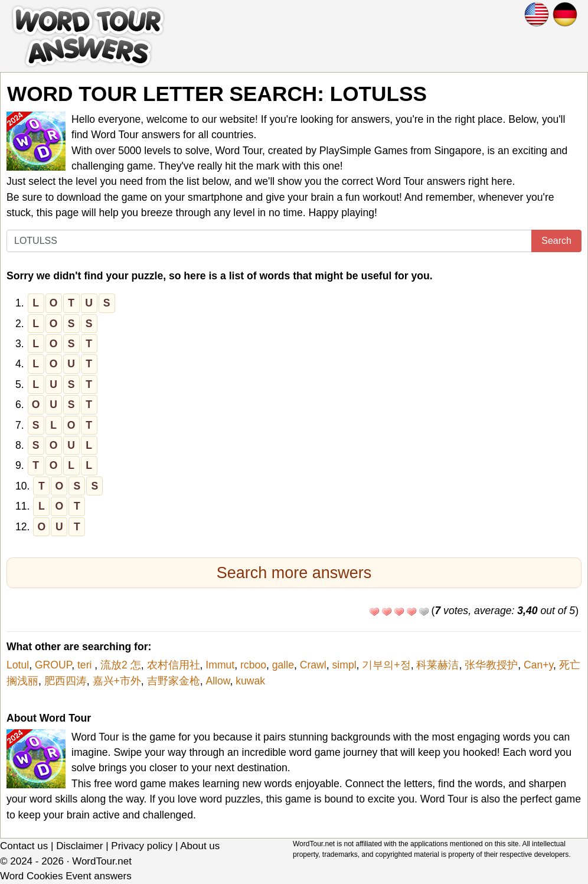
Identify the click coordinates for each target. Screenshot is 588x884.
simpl (344, 665)
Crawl (313, 665)
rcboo (253, 665)
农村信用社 (174, 665)
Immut (220, 665)
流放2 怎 (121, 665)
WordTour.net (102, 861)
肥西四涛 (66, 681)
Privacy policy (142, 846)
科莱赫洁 (437, 665)
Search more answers (294, 573)
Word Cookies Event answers (66, 876)
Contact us (24, 846)
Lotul (18, 665)
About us (200, 846)
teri (86, 665)
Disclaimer (79, 846)
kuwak (250, 681)
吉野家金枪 (174, 681)
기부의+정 (386, 665)
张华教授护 (491, 665)
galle (283, 665)
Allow (218, 681)
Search (556, 241)
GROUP (53, 665)
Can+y (538, 665)
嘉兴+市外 (117, 681)
